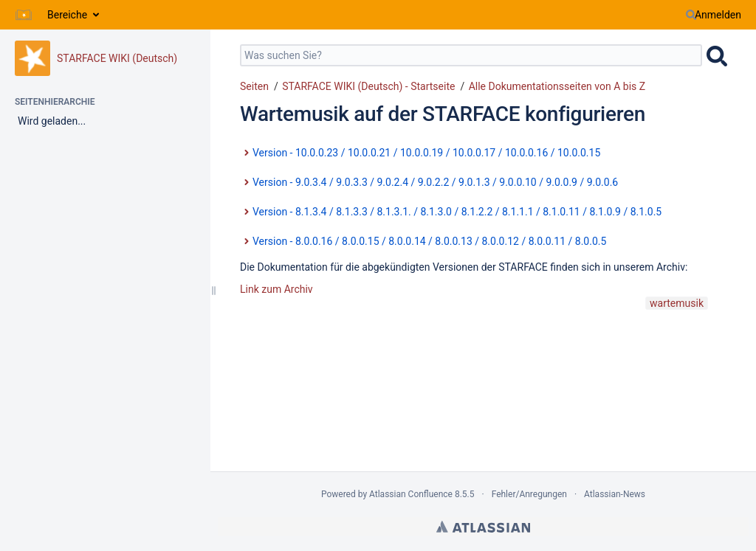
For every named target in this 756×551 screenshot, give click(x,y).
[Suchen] (691, 15)
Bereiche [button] (67, 15)
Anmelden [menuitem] (718, 15)
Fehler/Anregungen (529, 494)
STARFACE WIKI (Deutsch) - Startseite (368, 86)
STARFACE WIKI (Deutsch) (117, 58)
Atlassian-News (615, 494)
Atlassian (483, 527)
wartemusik (677, 303)
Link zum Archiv (276, 289)
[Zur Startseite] (24, 15)
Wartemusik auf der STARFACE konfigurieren (443, 114)
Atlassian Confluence (411, 494)
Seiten (254, 86)
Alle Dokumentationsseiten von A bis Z (557, 86)
